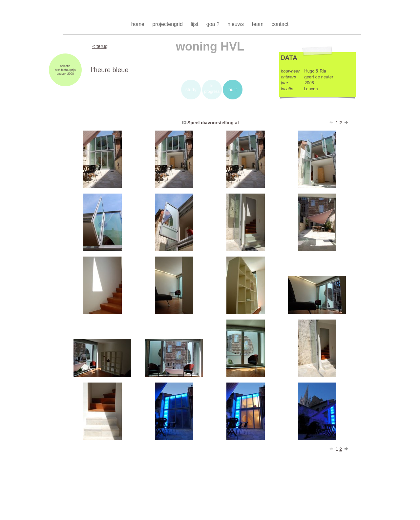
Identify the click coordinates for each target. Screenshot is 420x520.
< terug (100, 46)
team (259, 24)
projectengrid (168, 24)
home (138, 24)
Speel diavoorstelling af (213, 123)
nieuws (236, 24)
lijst (195, 24)
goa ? (214, 24)
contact (280, 24)
